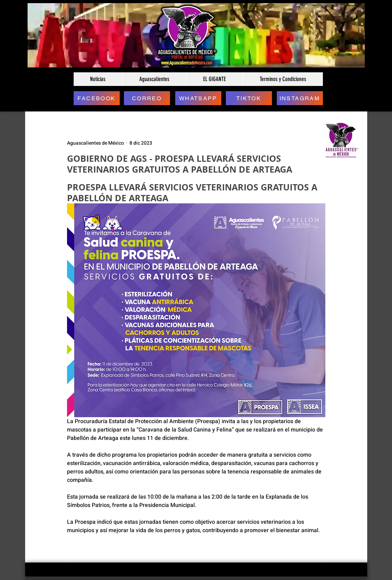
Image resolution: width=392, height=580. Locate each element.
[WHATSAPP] (198, 98)
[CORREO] (147, 98)
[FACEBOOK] (97, 98)
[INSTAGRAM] (300, 98)
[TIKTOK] (249, 98)
